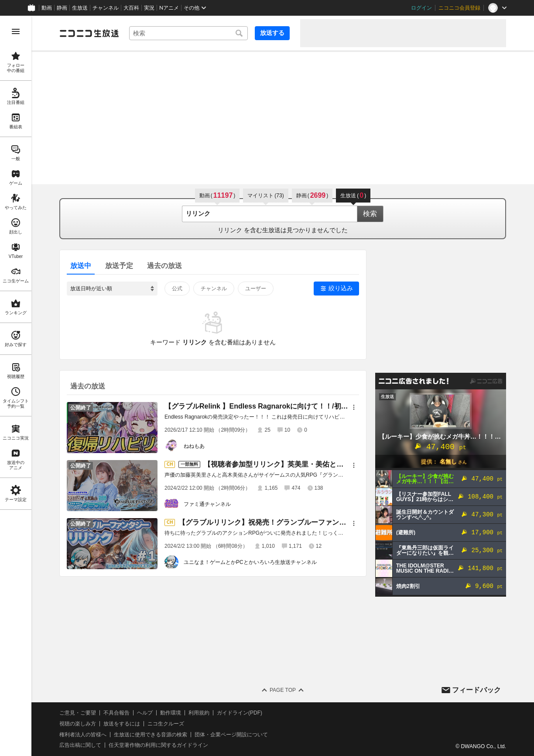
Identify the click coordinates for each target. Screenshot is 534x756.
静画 (62, 8)
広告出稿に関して (80, 745)
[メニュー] (354, 407)
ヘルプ (145, 713)
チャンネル (106, 8)
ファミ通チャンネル (207, 504)
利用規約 (199, 713)
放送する (272, 33)
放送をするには (122, 724)
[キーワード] (188, 33)
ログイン (421, 8)
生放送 (80, 8)
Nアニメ (169, 8)
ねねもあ (194, 446)
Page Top (283, 690)
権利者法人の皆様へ (83, 735)
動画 (47, 8)
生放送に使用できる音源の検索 (151, 735)
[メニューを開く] (16, 31)
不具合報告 (116, 713)
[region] (16, 386)
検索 (370, 214)
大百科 (131, 8)
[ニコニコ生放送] (89, 33)
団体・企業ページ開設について (231, 735)
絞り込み (341, 288)
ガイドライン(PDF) (240, 713)
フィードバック (476, 690)
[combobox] (188, 33)
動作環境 (171, 713)
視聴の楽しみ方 (78, 724)
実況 (149, 8)
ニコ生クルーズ (166, 724)
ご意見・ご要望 (78, 713)
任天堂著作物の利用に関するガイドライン (158, 745)
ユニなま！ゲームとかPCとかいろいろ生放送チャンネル (250, 562)
